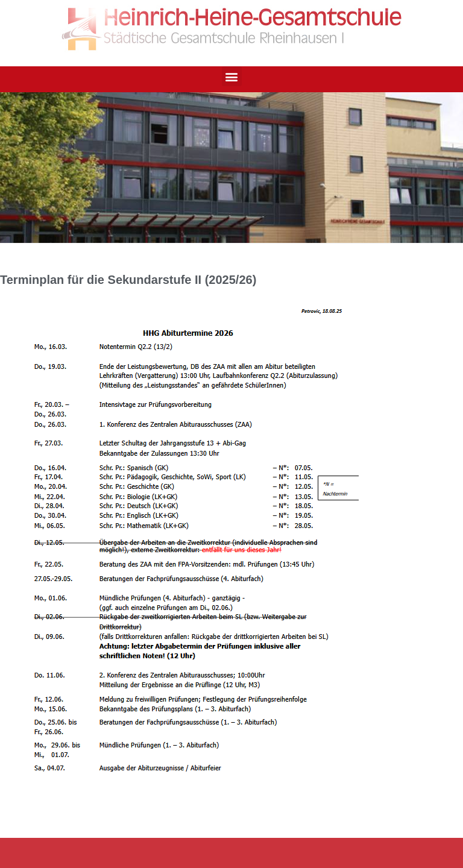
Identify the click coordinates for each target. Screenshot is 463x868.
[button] (232, 76)
